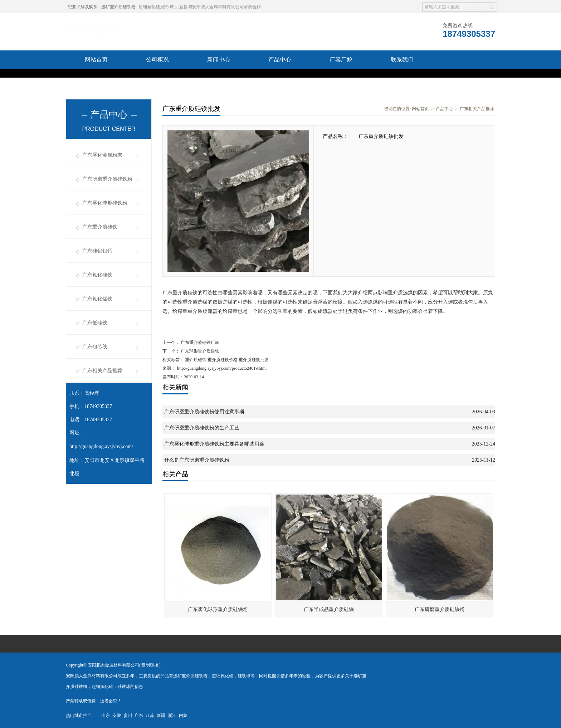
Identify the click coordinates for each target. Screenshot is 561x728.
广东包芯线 (95, 347)
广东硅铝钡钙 (97, 251)
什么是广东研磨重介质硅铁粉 (197, 460)
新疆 (161, 715)
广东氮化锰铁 (97, 299)
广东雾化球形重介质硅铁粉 (218, 609)
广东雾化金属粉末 (102, 155)
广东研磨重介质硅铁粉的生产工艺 (202, 428)
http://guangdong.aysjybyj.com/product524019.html (222, 368)
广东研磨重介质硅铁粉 (107, 179)
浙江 (172, 715)
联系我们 (402, 60)
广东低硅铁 (95, 323)
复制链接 (150, 665)
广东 (139, 715)
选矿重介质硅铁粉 (118, 7)
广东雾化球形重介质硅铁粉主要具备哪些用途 (214, 444)
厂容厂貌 (341, 60)
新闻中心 (219, 60)
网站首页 (96, 60)
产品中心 (280, 60)
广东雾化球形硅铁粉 (105, 203)
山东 (106, 715)
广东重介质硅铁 (100, 227)
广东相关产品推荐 (102, 371)
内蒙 (183, 715)
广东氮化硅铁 (97, 275)
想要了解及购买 (83, 7)
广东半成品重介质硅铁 (329, 609)
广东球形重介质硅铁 (199, 351)
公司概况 (157, 60)
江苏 (150, 715)
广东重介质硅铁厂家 (199, 343)
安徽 (117, 715)
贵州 (128, 715)
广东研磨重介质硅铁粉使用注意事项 (204, 412)
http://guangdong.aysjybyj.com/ (101, 446)
